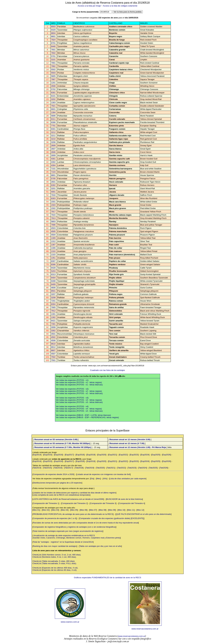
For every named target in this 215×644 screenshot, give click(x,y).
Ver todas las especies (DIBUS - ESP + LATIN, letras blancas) (83, 415)
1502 (53, 208)
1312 (53, 241)
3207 (53, 294)
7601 (53, 50)
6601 (53, 109)
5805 (53, 76)
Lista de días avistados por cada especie (128, 479)
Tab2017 (68, 468)
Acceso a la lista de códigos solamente (120, 6)
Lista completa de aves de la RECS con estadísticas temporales (61, 495)
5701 (53, 56)
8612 (53, 347)
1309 (53, 238)
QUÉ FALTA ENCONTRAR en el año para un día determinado (143, 514)
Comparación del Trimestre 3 (103, 503)
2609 (53, 145)
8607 (53, 350)
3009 (53, 155)
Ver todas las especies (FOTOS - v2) (72, 389)
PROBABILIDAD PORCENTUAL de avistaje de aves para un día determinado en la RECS (73, 514)
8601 (53, 36)
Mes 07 (93, 510)
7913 (53, 218)
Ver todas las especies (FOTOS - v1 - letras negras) (79, 382)
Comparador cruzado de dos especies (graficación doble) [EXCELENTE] (112, 518)
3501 (53, 334)
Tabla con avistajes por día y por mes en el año (100, 546)
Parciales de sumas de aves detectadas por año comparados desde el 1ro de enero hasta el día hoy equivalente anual (86, 523)
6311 (53, 119)
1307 (53, 245)
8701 (53, 43)
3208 (53, 298)
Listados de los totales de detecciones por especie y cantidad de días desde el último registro (74, 493)
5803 (53, 222)
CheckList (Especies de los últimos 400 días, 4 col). (55, 568)
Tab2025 (153, 468)
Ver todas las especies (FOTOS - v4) (72, 406)
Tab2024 (143, 468)
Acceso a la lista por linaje (89, 6)
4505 (53, 231)
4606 (53, 288)
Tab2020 (100, 468)
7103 (53, 172)
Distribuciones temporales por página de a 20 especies (57, 483)
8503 (53, 27)
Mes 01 (36, 510)
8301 (53, 129)
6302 (53, 185)
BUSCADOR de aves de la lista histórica (124, 499)
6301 (53, 93)
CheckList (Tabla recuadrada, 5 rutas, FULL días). (55, 563)
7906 (53, 225)
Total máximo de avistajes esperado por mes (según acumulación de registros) (68, 531)
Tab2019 (90, 468)
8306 (53, 264)
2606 (53, 152)
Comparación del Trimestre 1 (46, 503)
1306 (53, 248)
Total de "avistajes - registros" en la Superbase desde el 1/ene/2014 (63, 542)
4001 (53, 192)
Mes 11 (131, 510)
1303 (53, 103)
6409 (53, 284)
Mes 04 (65, 510)
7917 (53, 212)
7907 (53, 79)
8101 (53, 96)
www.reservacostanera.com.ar (145, 629)
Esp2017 (69, 455)
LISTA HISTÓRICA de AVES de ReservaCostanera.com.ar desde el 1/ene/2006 (68, 499)
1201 (53, 83)
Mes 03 (55, 510)
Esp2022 (123, 455)
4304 (53, 165)
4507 (53, 354)
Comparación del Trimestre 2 (74, 503)
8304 (53, 304)
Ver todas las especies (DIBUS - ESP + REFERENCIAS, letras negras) (87, 417)
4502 (53, 337)
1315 (53, 255)
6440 (53, 46)
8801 (53, 175)
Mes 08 (102, 510)
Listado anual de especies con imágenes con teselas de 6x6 (103, 474)
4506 (53, 340)
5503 (53, 73)
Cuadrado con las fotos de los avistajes (108, 370)
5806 (53, 116)
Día (92, 479)
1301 (53, 314)
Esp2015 (48, 455)
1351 (53, 258)
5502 (53, 69)
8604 (53, 33)
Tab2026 (164, 468)
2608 (53, 86)
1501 (53, 202)
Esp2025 (156, 455)
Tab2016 (58, 468)
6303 (53, 198)
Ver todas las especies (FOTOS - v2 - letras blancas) (79, 393)
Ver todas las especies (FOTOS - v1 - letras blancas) (79, 385)
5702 (53, 89)
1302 (53, 317)
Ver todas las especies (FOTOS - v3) (72, 398)
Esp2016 (59, 455)
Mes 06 (84, 510)
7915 (53, 215)
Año (105, 479)
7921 (53, 106)
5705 (53, 179)
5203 (53, 271)
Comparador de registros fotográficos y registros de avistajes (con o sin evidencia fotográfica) (74, 527)
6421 (53, 321)
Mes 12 (140, 510)
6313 (53, 274)
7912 (53, 311)
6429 (53, 30)
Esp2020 (102, 455)
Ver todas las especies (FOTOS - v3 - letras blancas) (79, 402)
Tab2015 (47, 468)
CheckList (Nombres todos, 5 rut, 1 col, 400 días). (54, 557)
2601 (53, 182)
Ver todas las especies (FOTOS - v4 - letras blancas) (79, 411)
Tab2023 (132, 468)
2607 (53, 149)
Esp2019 (91, 455)
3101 (53, 60)
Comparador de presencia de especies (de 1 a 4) (55, 518)
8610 (53, 344)
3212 (53, 132)
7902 (53, 66)
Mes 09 (112, 510)
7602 (53, 53)
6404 (53, 278)
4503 (53, 228)
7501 (53, 360)
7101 (53, 169)
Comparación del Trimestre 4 (132, 503)
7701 (53, 126)
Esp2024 (145, 455)
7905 (53, 307)
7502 (53, 357)
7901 (53, 63)
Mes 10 (121, 510)
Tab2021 (111, 468)
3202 (53, 99)
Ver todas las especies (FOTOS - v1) (72, 380)
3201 (53, 188)
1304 (53, 112)
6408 (53, 281)
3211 (53, 136)
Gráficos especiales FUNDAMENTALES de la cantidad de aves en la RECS (107, 578)
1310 (53, 251)
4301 (53, 159)
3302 (53, 331)
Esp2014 (37, 455)
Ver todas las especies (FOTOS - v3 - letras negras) (79, 400)
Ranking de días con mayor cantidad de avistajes (55, 546)
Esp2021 (112, 455)
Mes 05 (74, 510)
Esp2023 (134, 455)
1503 (53, 205)
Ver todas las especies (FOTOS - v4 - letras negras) (79, 409)
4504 (53, 235)
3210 (53, 139)
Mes (98, 479)
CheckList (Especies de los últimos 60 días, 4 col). (55, 570)
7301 (53, 324)
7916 (53, 195)
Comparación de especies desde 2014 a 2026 (53, 474)
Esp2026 (167, 455)
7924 (53, 40)
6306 (53, 122)
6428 (53, 268)
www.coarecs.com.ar (70, 622)
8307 (53, 261)
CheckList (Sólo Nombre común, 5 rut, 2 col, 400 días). (57, 555)
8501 (53, 291)
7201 (53, 301)
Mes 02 (46, 510)
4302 (53, 162)
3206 (53, 142)
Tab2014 (37, 468)
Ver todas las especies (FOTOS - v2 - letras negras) (79, 391)
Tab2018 (79, 468)
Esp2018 (80, 455)
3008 (53, 327)
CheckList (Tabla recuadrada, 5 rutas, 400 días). (54, 561)
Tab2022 (121, 468)
